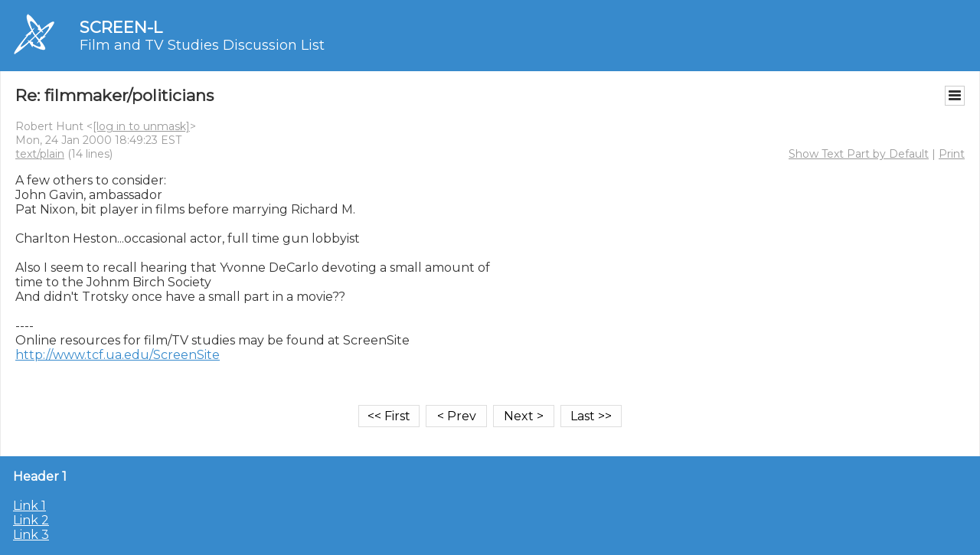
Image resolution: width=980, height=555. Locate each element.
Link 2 (31, 520)
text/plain (40, 154)
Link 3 (31, 535)
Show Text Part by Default (859, 154)
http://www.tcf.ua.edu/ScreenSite (118, 355)
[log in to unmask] (141, 126)
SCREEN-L (121, 27)
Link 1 (29, 506)
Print (952, 154)
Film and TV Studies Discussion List (202, 45)
